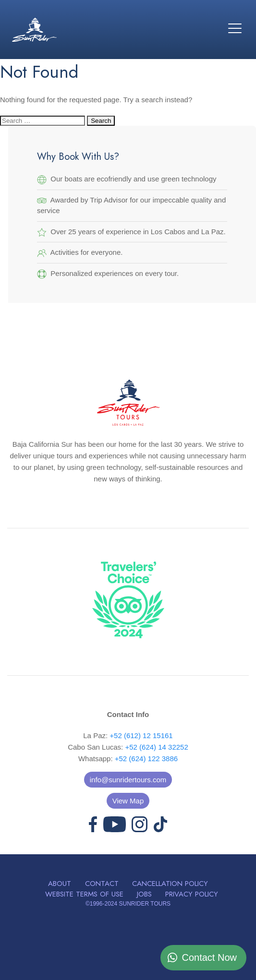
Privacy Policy (192, 894)
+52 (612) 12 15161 (141, 735)
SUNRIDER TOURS (145, 904)
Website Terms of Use (84, 894)
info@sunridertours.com (128, 780)
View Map (128, 801)
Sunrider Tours (34, 30)
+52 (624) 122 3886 (146, 759)
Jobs (144, 894)
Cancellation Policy (170, 884)
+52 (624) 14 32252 (156, 747)
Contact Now (210, 957)
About (60, 884)
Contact (102, 884)
